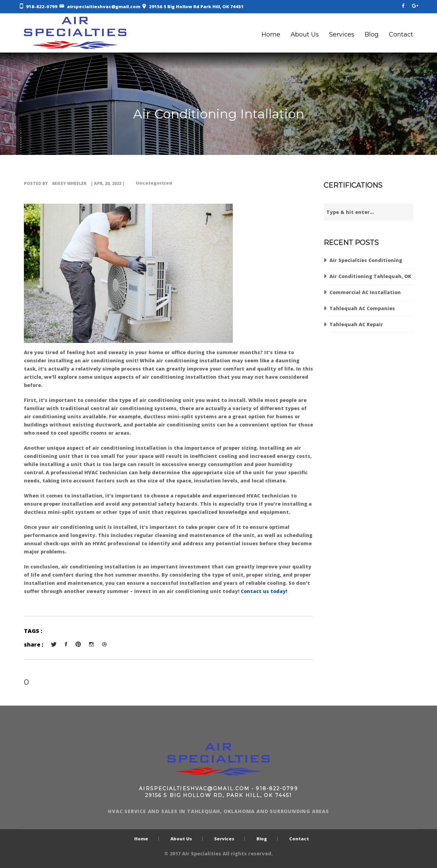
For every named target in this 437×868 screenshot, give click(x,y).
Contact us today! (264, 591)
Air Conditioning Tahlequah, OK (370, 276)
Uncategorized (154, 183)
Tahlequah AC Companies (362, 308)
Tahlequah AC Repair (356, 324)
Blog (372, 34)
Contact (401, 34)
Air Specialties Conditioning (366, 260)
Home (271, 34)
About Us (305, 34)
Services (342, 34)
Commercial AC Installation (365, 292)
